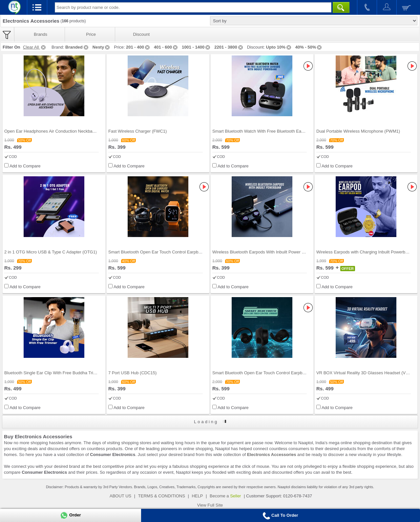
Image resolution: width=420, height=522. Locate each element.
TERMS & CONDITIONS (162, 496)
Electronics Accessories (272, 455)
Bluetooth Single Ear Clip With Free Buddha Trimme (53, 373)
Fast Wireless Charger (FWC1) (137, 131)
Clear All (35, 47)
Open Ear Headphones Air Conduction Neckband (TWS (57, 131)
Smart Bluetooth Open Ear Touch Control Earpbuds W (159, 252)
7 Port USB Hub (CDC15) (132, 373)
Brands (41, 34)
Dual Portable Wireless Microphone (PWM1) (358, 131)
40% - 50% (309, 47)
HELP (197, 496)
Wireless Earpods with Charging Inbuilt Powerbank (364, 252)
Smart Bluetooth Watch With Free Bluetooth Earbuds (262, 131)
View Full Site (210, 505)
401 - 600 (166, 47)
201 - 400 (138, 47)
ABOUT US (120, 496)
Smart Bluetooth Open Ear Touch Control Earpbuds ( (262, 373)
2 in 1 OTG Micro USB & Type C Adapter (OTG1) (51, 252)
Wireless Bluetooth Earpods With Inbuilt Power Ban (261, 252)
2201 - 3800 (229, 47)
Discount (141, 34)
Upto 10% (279, 47)
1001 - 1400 (196, 47)
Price (91, 34)
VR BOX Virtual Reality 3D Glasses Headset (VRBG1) (367, 373)
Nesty (102, 47)
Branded (77, 47)
